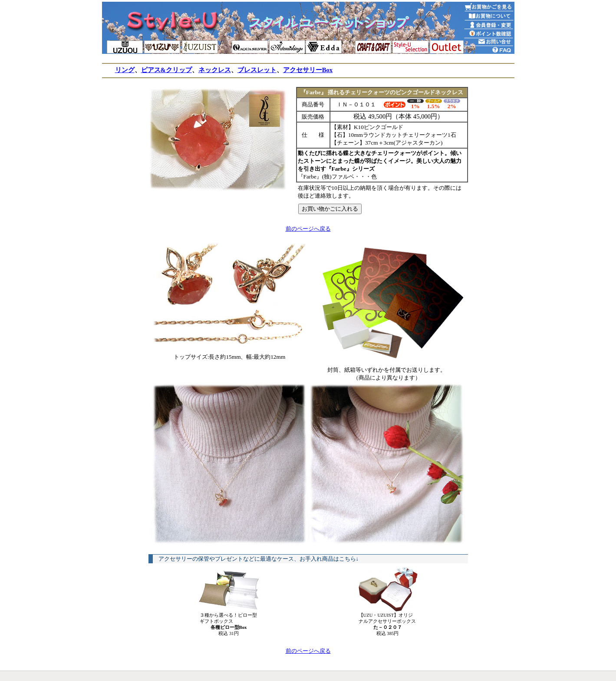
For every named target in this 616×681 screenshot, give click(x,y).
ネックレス (215, 70)
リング (125, 70)
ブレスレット (257, 70)
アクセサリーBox (308, 70)
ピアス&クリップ (166, 70)
